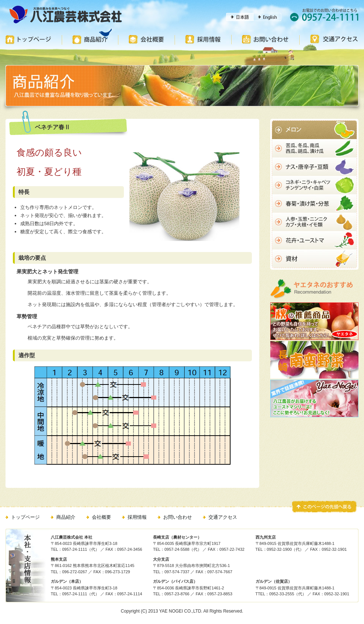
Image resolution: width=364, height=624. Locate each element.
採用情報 (137, 517)
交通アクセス (223, 517)
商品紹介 (66, 517)
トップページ (25, 517)
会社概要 (101, 517)
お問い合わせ (178, 517)
